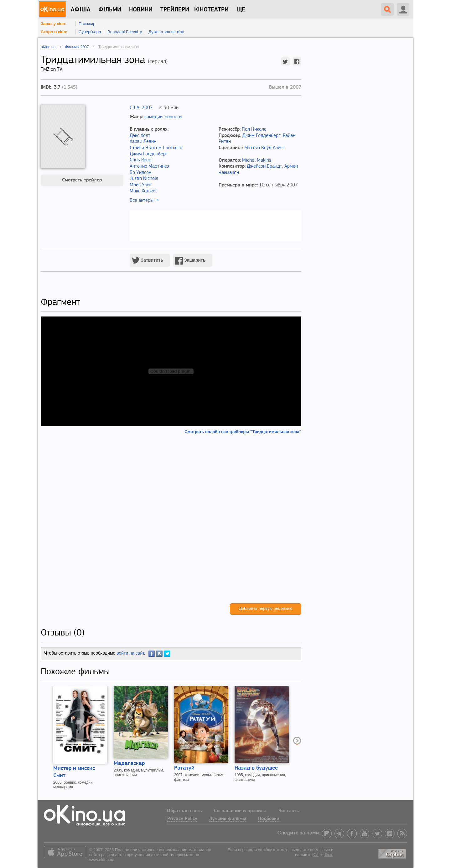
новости (173, 117)
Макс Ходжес (144, 191)
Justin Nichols (144, 179)
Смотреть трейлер (82, 180)
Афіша (81, 10)
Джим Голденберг (149, 154)
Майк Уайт (141, 185)
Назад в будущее (256, 768)
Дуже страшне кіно (166, 32)
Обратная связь (184, 811)
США (135, 108)
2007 (147, 108)
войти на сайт (130, 653)
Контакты (289, 811)
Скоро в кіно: (54, 32)
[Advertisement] (171, 519)
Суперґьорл (90, 32)
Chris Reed (140, 160)
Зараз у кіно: (54, 24)
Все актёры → (144, 201)
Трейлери (175, 10)
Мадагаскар (129, 763)
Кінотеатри (211, 10)
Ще (241, 10)
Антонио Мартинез (149, 166)
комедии (153, 117)
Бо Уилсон (140, 173)
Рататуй (184, 768)
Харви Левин (143, 142)
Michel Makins (257, 160)
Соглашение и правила (240, 811)
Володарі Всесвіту (125, 32)
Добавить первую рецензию (266, 609)
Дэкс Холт (140, 136)
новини (141, 10)
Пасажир (87, 24)
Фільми (110, 10)
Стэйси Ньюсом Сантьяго (156, 148)
